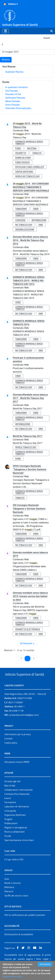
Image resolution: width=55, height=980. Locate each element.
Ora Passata (12, 91)
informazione (39, 220)
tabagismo (21, 209)
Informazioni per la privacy (18, 745)
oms (41, 225)
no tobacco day (24, 225)
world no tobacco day (27, 176)
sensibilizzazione (25, 229)
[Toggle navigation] (6, 31)
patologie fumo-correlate (30, 167)
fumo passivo (23, 162)
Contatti (9, 749)
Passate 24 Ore (13, 94)
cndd (36, 209)
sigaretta (21, 153)
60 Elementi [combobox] (28, 644)
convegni (20, 220)
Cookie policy (11, 754)
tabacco (37, 153)
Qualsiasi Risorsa (14, 72)
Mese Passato (13, 101)
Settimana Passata (15, 98)
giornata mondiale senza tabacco (29, 143)
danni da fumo (23, 158)
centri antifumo (24, 172)
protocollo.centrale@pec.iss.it (24, 726)
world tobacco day (26, 447)
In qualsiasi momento (16, 87)
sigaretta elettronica (28, 629)
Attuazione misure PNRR (17, 773)
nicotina (32, 148)
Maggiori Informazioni (12, 977)
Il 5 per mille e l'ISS (14, 870)
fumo (18, 148)
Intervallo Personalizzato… (19, 108)
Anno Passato (13, 105)
